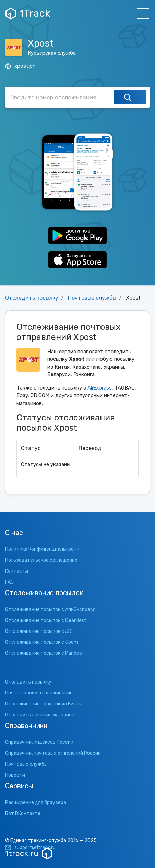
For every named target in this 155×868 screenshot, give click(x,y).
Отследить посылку (32, 298)
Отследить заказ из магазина (40, 715)
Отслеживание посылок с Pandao (44, 653)
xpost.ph (20, 66)
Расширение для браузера (36, 802)
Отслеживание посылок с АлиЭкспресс (50, 609)
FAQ (9, 582)
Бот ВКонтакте (23, 813)
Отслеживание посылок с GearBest (46, 620)
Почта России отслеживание (39, 693)
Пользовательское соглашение (41, 560)
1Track (28, 13)
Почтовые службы (92, 298)
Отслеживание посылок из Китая (43, 704)
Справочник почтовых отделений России (53, 753)
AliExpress (100, 388)
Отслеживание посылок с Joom (42, 642)
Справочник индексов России (39, 742)
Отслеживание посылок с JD (38, 631)
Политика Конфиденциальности (42, 549)
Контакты (17, 571)
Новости (15, 775)
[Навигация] (141, 14)
